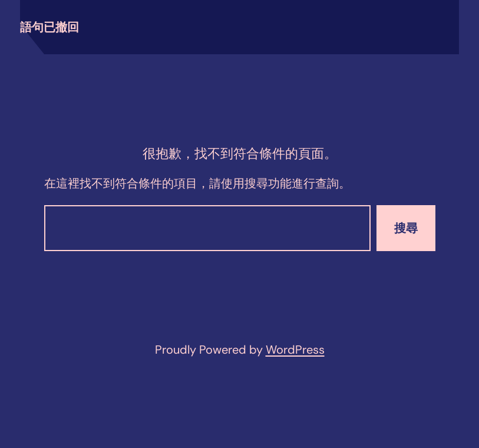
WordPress (295, 350)
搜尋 (406, 228)
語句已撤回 (49, 27)
